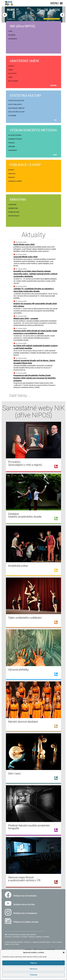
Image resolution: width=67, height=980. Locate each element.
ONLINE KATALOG (14, 216)
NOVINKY (11, 170)
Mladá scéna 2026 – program (26, 318)
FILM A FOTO (12, 73)
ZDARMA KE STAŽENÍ (15, 181)
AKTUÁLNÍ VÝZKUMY (15, 135)
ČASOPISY (12, 177)
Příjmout (33, 963)
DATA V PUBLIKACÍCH (15, 104)
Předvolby (33, 975)
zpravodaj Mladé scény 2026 (26, 257)
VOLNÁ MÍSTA (13, 39)
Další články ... (18, 396)
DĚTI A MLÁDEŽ (13, 81)
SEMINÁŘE (12, 146)
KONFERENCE (12, 150)
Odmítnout (33, 969)
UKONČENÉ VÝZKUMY (15, 139)
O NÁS (10, 31)
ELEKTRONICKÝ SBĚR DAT (16, 108)
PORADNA (11, 143)
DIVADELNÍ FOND (14, 212)
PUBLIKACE (12, 174)
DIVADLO (11, 66)
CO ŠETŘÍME (12, 116)
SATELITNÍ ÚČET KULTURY (16, 112)
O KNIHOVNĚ (12, 205)
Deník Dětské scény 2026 (24, 244)
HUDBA (10, 70)
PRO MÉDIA (12, 35)
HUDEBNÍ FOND (13, 208)
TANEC (10, 77)
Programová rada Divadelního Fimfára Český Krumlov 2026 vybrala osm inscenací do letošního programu (35, 378)
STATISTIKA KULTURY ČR (16, 101)
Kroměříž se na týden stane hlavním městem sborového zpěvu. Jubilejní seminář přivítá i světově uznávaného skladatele (35, 274)
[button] (64, 952)
